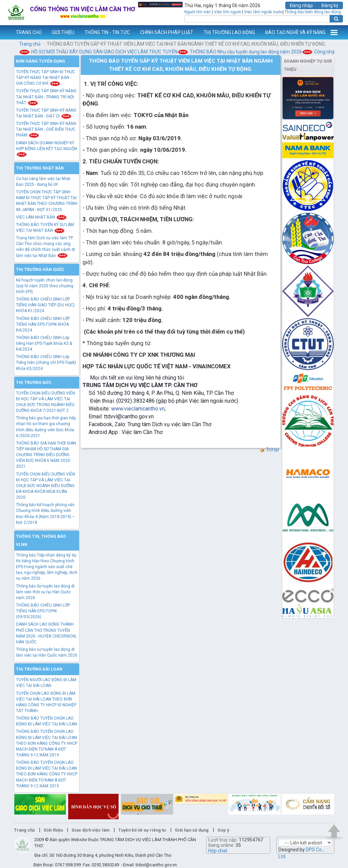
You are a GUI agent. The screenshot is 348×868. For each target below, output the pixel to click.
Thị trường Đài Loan (39, 669)
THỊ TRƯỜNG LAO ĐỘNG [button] (229, 32)
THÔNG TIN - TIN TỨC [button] (107, 32)
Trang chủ (30, 44)
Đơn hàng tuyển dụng (41, 61)
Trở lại (269, 450)
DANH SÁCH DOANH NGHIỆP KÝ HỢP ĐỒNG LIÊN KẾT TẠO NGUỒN (47, 149)
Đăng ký (330, 5)
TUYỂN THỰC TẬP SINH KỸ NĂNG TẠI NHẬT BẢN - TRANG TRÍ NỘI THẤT (46, 97)
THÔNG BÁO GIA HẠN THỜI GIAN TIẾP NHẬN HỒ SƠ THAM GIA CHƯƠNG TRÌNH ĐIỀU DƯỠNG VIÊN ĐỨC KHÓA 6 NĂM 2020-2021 (46, 455)
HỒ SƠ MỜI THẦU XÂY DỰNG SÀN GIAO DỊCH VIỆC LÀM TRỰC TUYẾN (108, 52)
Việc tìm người (228, 12)
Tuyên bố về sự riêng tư (142, 830)
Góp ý (223, 830)
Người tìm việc (198, 12)
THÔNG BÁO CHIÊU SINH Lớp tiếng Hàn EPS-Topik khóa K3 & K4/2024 (44, 343)
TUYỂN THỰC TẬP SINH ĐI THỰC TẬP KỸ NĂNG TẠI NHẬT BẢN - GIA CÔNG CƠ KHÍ (46, 78)
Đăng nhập (301, 5)
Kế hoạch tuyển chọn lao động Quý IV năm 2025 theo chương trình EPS (45, 286)
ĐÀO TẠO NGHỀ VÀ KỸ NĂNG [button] (295, 32)
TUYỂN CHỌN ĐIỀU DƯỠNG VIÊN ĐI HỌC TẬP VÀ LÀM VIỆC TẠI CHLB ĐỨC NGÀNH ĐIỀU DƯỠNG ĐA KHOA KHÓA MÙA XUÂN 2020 (46, 486)
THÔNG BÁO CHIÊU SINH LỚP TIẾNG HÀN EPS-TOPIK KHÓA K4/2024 (43, 324)
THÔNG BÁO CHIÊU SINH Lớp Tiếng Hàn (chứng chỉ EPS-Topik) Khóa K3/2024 (46, 363)
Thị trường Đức (34, 383)
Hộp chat (218, 851)
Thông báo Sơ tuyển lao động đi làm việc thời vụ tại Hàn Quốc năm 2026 (45, 592)
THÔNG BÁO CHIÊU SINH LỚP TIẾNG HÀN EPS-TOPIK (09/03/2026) (43, 611)
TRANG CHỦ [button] (29, 32)
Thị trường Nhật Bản (40, 168)
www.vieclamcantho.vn (5, 32)
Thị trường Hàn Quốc (40, 270)
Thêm (334, 32)
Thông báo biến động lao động (313, 12)
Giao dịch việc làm (90, 830)
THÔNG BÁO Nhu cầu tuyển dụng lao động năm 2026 (249, 52)
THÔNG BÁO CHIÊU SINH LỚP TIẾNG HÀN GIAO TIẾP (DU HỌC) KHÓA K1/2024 (45, 305)
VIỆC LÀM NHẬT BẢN (42, 217)
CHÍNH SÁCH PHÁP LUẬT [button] (167, 32)
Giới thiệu (53, 830)
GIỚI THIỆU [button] (63, 32)
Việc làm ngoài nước (263, 12)
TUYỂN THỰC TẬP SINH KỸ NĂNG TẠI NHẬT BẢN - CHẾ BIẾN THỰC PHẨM (46, 129)
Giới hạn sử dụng (192, 830)
